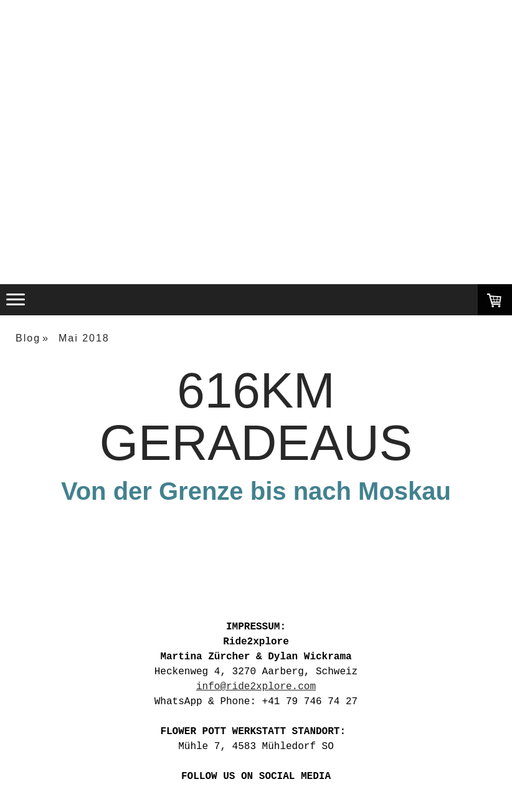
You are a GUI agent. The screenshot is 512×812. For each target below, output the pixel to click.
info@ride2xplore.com (256, 687)
